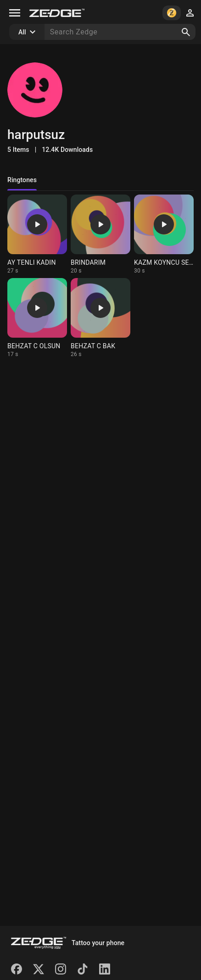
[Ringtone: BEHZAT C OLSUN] (37, 318)
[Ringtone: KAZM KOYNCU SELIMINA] (164, 234)
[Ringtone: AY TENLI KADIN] (37, 234)
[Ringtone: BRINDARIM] (100, 234)
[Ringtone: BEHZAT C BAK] (100, 318)
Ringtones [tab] (22, 180)
